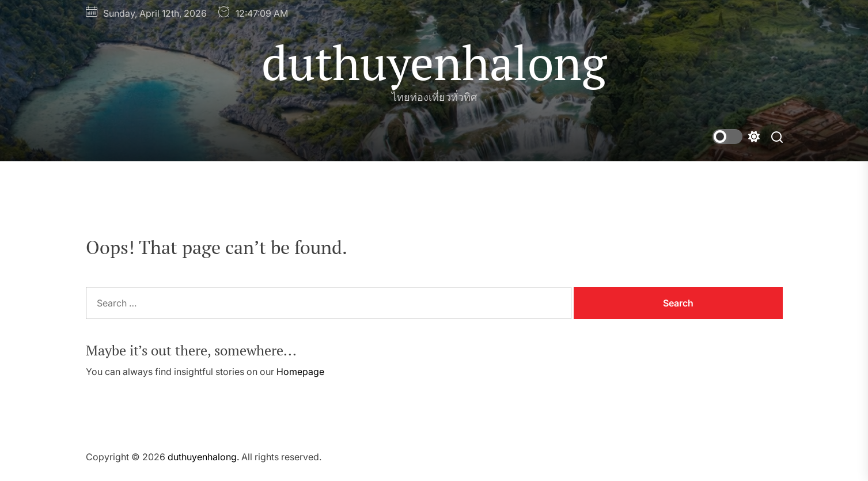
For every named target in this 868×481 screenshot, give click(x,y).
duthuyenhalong (434, 62)
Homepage (300, 372)
